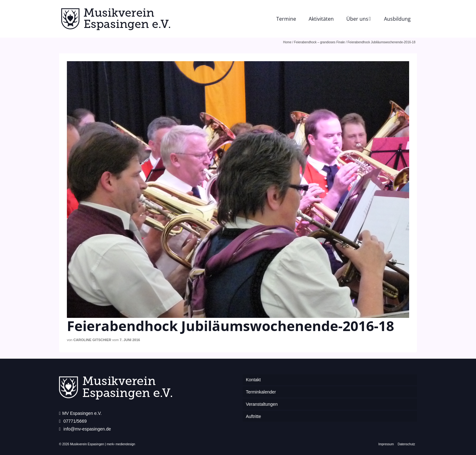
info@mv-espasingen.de (85, 429)
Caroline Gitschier (92, 340)
